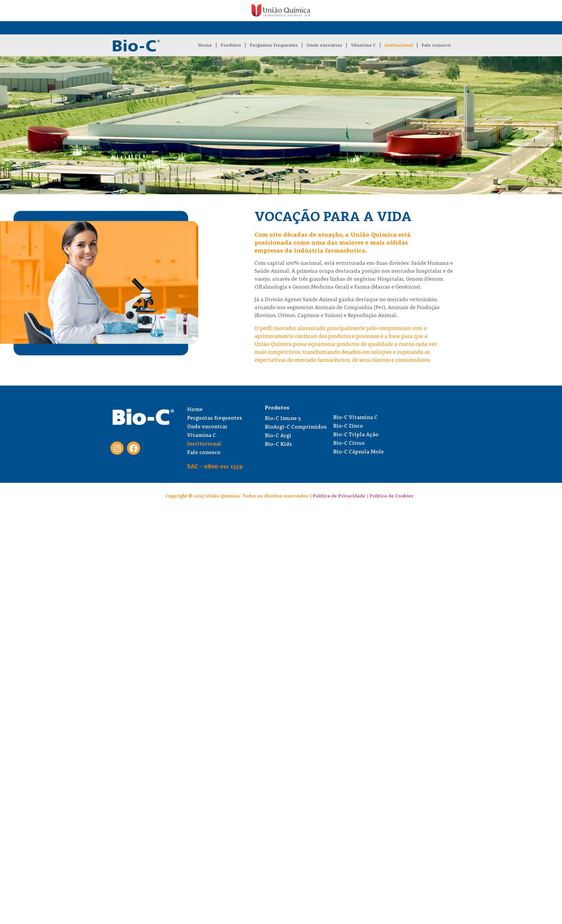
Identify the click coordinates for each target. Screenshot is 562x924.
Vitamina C (363, 45)
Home (205, 45)
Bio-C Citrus (349, 443)
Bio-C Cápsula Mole (359, 452)
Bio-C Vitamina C (355, 418)
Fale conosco (436, 45)
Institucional (399, 45)
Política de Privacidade (339, 496)
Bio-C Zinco (348, 426)
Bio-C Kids (278, 444)
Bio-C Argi (278, 436)
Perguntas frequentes (274, 45)
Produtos (231, 45)
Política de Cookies (391, 496)
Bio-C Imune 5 (283, 419)
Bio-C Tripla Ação (356, 435)
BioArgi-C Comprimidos (296, 427)
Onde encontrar (324, 45)
